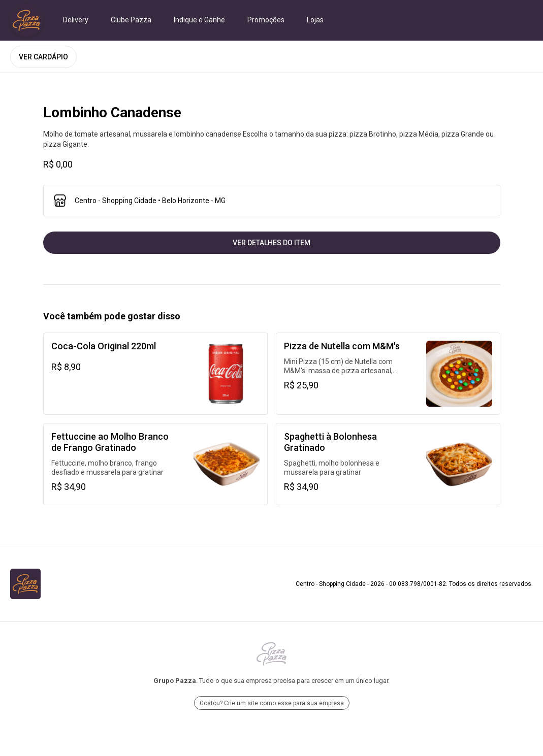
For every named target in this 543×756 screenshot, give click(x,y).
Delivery (76, 20)
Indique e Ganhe (199, 20)
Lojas (315, 20)
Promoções (266, 20)
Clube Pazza (131, 20)
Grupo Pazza (175, 681)
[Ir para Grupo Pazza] (271, 654)
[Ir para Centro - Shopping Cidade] (26, 20)
